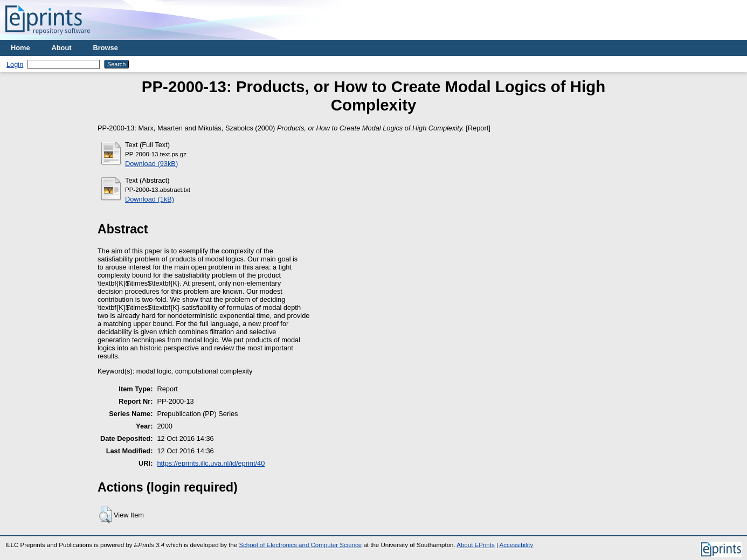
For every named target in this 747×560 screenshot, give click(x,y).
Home (20, 48)
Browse (106, 48)
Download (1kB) (150, 199)
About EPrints (475, 545)
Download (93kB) (151, 164)
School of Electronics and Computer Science (300, 545)
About (62, 48)
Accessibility (516, 545)
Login (15, 64)
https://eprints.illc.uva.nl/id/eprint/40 (211, 463)
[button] (105, 515)
